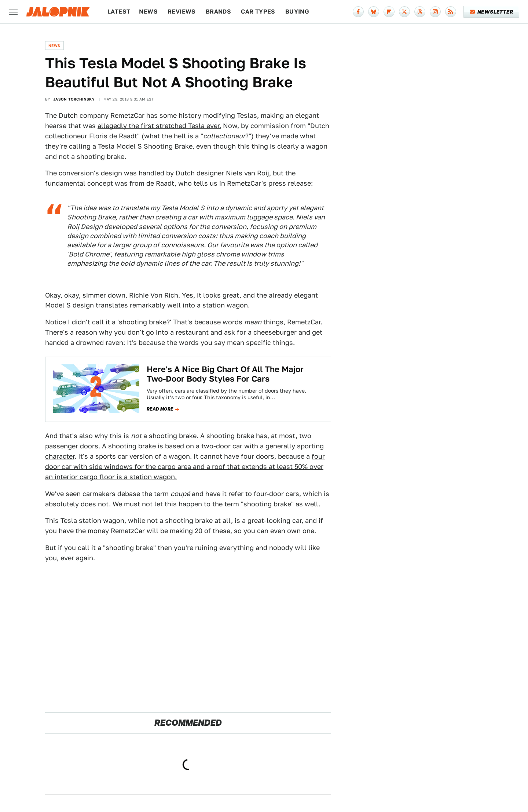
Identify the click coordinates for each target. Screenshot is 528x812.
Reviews (182, 12)
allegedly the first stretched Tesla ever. (159, 126)
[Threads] (420, 12)
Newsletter (492, 12)
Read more (160, 409)
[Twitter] (404, 12)
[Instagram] (435, 12)
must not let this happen (163, 504)
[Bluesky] (374, 12)
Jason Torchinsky (74, 99)
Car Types (258, 12)
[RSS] (451, 12)
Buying (297, 12)
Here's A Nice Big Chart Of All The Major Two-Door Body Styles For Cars (225, 374)
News (148, 12)
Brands (218, 12)
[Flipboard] (389, 12)
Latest (119, 12)
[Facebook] (358, 12)
